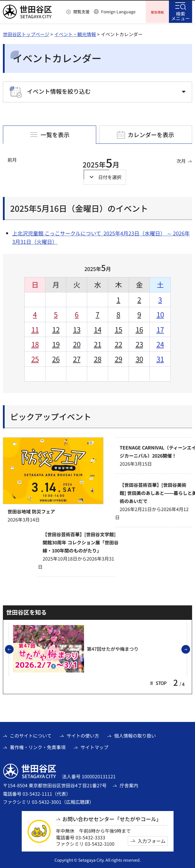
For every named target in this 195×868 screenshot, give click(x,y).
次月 (181, 160)
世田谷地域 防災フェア (31, 511)
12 (56, 328)
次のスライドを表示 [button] (190, 649)
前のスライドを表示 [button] (13, 649)
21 (98, 343)
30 (139, 358)
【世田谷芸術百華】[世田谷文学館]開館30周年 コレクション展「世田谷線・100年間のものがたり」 (81, 541)
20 (77, 343)
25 (35, 358)
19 (56, 343)
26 (56, 358)
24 (160, 343)
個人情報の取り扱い (135, 735)
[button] (78, 12)
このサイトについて (31, 735)
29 (119, 358)
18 (35, 343)
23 (139, 343)
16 (139, 328)
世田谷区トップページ (26, 33)
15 (119, 328)
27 (77, 358)
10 (160, 313)
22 (119, 343)
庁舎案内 (129, 785)
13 (77, 328)
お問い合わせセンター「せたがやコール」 (112, 818)
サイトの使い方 (83, 735)
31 (160, 358)
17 (160, 328)
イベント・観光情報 (75, 33)
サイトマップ (94, 746)
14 (98, 328)
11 (35, 328)
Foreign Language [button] (118, 12)
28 (98, 358)
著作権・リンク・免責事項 (38, 746)
